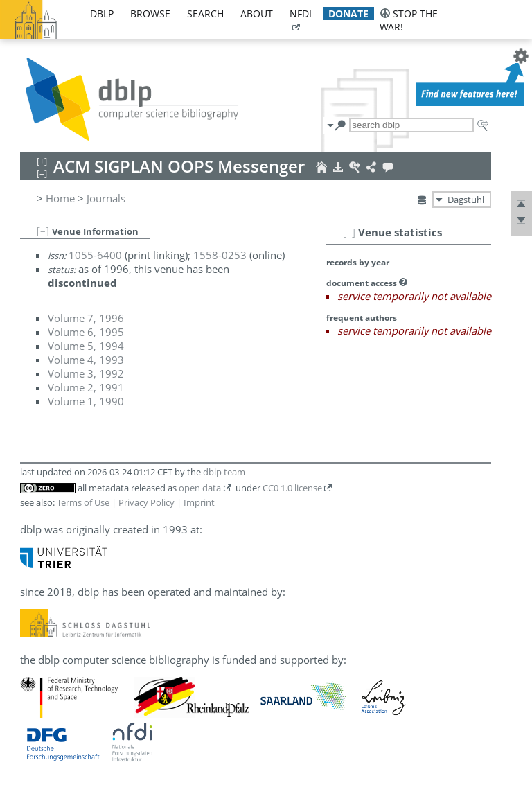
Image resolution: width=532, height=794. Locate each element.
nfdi (301, 14)
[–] (349, 232)
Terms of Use (83, 502)
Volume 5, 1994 (86, 346)
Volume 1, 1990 (86, 401)
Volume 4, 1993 (86, 360)
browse (150, 14)
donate (348, 14)
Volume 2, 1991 (86, 387)
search (205, 14)
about (257, 14)
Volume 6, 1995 (86, 332)
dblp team (224, 472)
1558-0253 (220, 255)
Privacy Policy (147, 502)
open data (200, 488)
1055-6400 (95, 255)
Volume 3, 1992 (86, 373)
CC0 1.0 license (292, 488)
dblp (102, 14)
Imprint (199, 502)
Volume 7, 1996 (86, 318)
